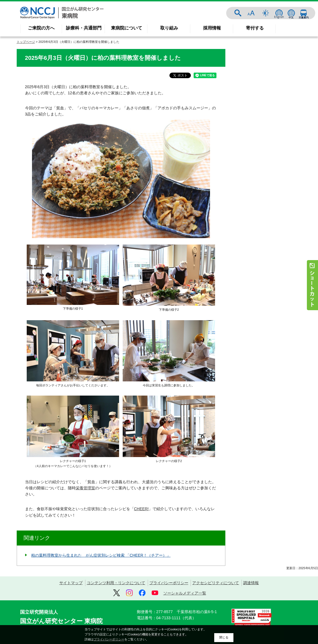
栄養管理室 (85, 488)
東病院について (127, 28)
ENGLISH (279, 13)
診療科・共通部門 (84, 28)
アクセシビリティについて (216, 583)
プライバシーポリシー (169, 583)
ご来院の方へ (41, 28)
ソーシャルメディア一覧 (185, 593)
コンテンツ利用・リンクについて (116, 583)
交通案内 (304, 13)
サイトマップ (71, 583)
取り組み (169, 28)
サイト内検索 (238, 13)
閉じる (224, 637)
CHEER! (141, 509)
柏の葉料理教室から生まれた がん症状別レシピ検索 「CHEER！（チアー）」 (101, 555)
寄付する (255, 28)
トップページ (26, 42)
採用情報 (212, 28)
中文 (291, 13)
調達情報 (251, 583)
